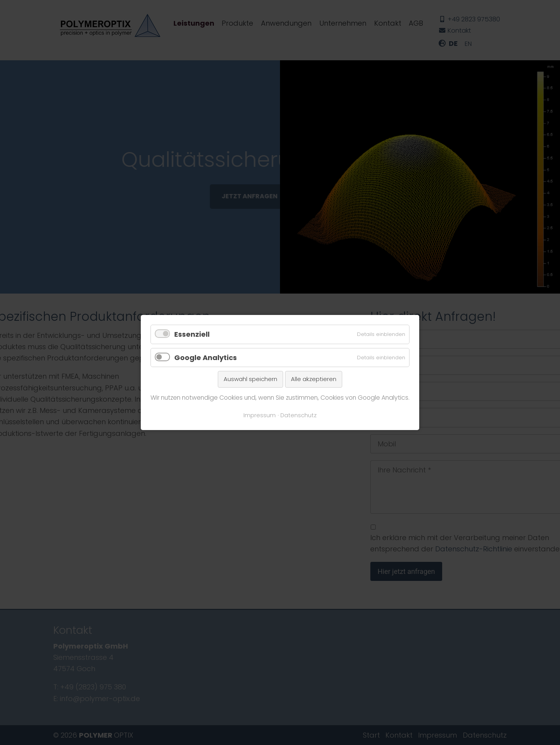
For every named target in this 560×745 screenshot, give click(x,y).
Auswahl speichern (250, 379)
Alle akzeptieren (314, 379)
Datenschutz (298, 415)
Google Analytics (206, 358)
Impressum (260, 415)
